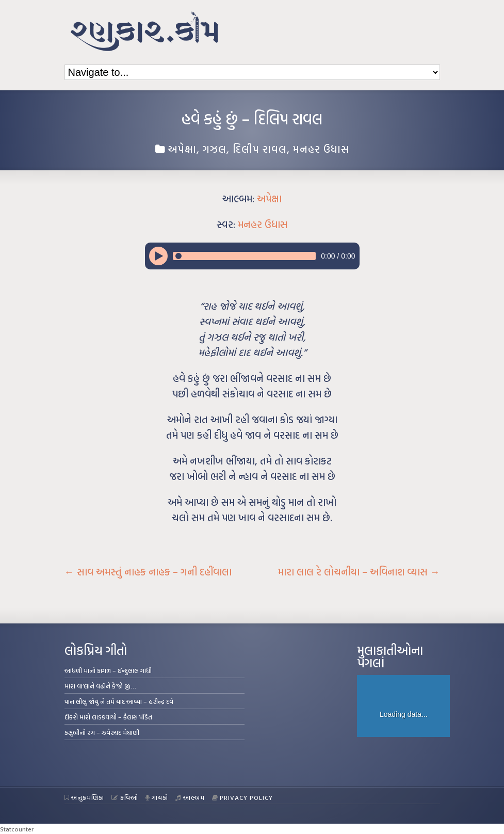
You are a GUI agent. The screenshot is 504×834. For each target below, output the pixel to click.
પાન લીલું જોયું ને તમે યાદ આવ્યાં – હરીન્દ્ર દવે (119, 701)
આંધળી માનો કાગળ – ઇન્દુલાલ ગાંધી (108, 670)
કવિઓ (125, 797)
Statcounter (17, 829)
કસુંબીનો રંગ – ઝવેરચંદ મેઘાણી (102, 732)
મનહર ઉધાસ (321, 149)
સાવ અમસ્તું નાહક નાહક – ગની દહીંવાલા (148, 572)
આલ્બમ (190, 797)
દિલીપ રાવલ (260, 149)
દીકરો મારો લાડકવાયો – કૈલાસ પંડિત (108, 717)
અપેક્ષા (182, 149)
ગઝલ (215, 149)
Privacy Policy (243, 797)
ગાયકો (157, 797)
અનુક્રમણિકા (85, 797)
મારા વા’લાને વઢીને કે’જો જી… (100, 686)
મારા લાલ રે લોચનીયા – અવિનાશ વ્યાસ (359, 572)
